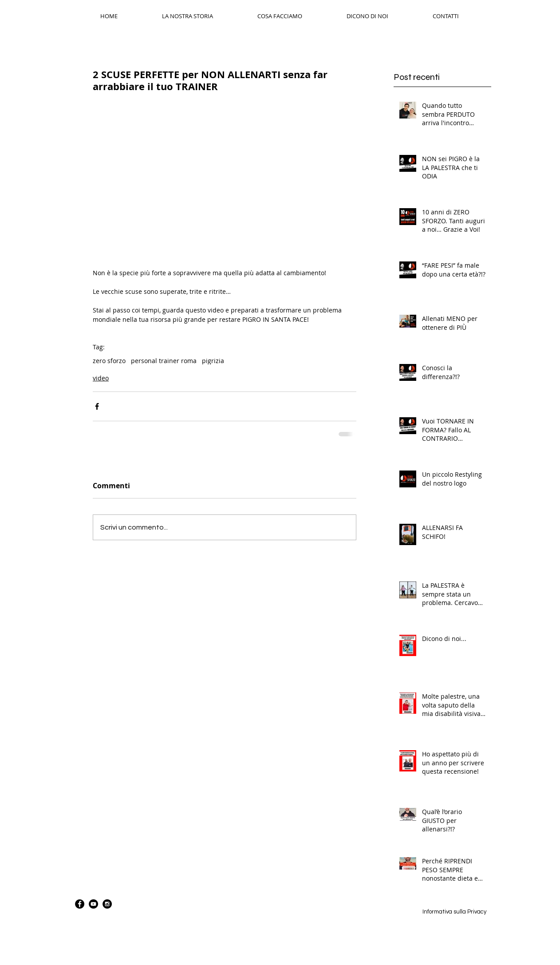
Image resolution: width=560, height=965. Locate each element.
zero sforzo (109, 361)
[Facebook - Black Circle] (80, 904)
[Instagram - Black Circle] (107, 904)
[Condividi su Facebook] (97, 406)
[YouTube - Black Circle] (93, 904)
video (101, 378)
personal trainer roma (164, 361)
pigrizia (213, 361)
